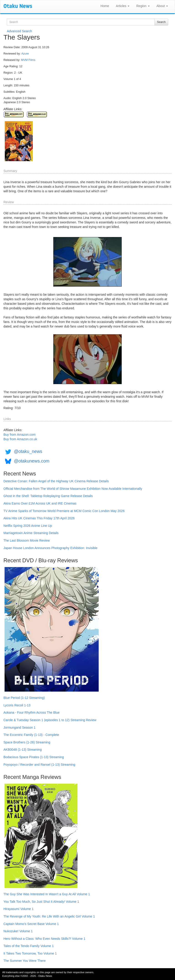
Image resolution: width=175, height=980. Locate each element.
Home (105, 6)
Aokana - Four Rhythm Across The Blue (31, 712)
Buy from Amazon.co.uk (20, 439)
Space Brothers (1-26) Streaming (27, 742)
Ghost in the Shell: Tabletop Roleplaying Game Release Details (48, 496)
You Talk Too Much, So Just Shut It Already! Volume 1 (41, 902)
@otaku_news (28, 451)
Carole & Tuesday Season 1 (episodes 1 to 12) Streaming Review (50, 720)
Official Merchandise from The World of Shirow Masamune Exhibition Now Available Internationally (73, 489)
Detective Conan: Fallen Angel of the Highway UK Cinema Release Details (56, 481)
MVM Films (28, 60)
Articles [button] (123, 6)
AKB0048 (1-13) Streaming (23, 750)
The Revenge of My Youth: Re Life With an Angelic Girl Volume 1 (49, 916)
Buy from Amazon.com (19, 435)
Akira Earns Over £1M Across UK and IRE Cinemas (40, 503)
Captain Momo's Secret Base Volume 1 (31, 924)
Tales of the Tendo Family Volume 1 (29, 946)
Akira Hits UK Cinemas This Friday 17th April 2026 (39, 518)
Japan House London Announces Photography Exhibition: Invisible (50, 548)
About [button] (162, 6)
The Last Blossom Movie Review (27, 540)
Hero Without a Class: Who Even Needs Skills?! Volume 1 (44, 939)
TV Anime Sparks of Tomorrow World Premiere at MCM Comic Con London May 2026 (64, 511)
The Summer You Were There (24, 961)
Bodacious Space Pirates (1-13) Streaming (34, 757)
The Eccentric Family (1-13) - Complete (31, 735)
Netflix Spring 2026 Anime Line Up (28, 526)
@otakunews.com (32, 461)
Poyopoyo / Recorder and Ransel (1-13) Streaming (39, 765)
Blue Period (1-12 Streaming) (24, 698)
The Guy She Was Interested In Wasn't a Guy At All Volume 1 (47, 894)
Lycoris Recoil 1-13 (17, 705)
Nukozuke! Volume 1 (18, 931)
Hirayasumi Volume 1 (18, 909)
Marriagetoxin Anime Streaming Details (31, 533)
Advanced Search (19, 31)
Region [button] (143, 6)
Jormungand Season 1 (19, 727)
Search (161, 22)
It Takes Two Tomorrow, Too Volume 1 (30, 953)
